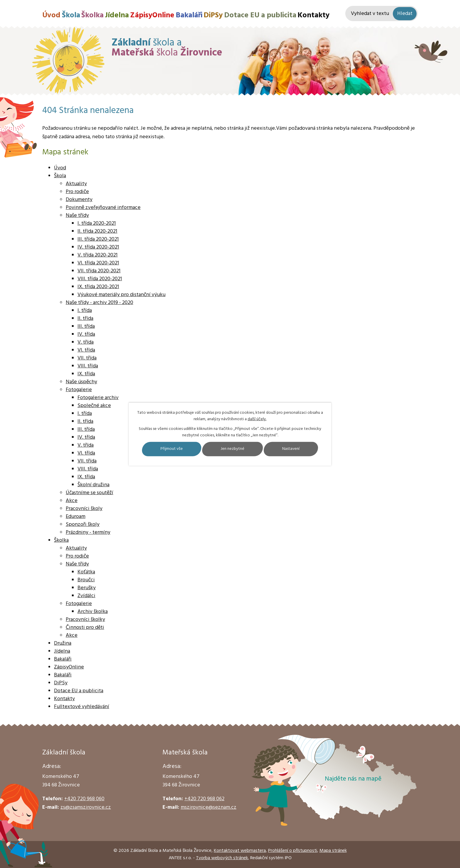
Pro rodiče (77, 192)
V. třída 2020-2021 (98, 255)
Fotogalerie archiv (98, 398)
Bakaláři (189, 15)
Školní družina (93, 485)
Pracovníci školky (85, 620)
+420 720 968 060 (84, 799)
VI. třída (86, 350)
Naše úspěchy (81, 382)
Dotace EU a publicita (260, 15)
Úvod (51, 15)
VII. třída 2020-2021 (99, 271)
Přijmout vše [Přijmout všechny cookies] (172, 449)
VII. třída (87, 358)
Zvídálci (86, 596)
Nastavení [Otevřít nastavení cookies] (291, 449)
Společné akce (94, 406)
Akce (72, 501)
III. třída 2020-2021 (98, 239)
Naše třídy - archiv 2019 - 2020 (99, 303)
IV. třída (86, 334)
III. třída (86, 326)
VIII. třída (88, 366)
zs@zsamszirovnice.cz (86, 807)
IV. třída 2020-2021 (98, 247)
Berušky (87, 588)
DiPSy (213, 15)
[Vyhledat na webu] (382, 14)
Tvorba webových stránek (222, 858)
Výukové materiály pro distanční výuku (121, 295)
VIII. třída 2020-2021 (100, 279)
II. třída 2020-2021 (97, 231)
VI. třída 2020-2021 (98, 263)
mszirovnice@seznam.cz (209, 807)
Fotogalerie (79, 390)
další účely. (257, 419)
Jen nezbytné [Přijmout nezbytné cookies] (232, 449)
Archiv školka (93, 612)
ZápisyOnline (152, 15)
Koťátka (86, 572)
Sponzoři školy (83, 525)
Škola (71, 15)
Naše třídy (77, 216)
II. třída (85, 319)
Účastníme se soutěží (89, 493)
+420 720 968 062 (204, 799)
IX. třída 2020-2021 (98, 287)
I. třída (85, 311)
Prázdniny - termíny (88, 532)
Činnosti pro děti (85, 628)
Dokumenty (79, 200)
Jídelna (117, 15)
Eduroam (76, 517)
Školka (92, 15)
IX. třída (86, 374)
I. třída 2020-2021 (97, 223)
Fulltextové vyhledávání (82, 707)
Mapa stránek (333, 851)
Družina (63, 643)
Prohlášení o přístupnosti (293, 851)
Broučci (86, 580)
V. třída (86, 342)
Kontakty (313, 15)
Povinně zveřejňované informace (103, 208)
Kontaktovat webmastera (240, 851)
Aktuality (76, 184)
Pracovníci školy (84, 509)
